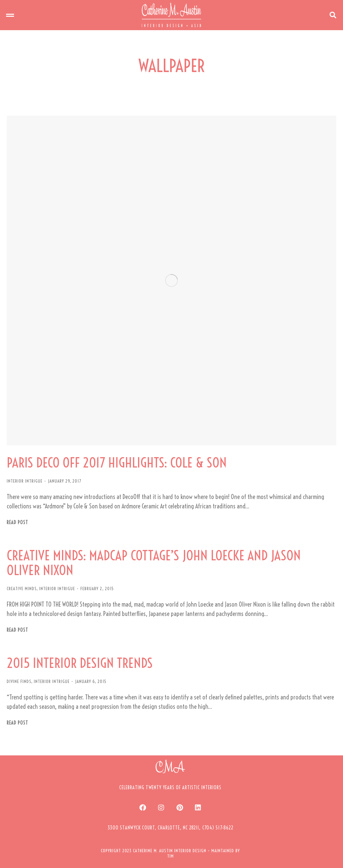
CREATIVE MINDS (22, 588)
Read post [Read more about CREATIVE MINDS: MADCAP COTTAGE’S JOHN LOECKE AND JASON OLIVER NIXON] (17, 630)
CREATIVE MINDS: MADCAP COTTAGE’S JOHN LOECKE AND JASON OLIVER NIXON (154, 563)
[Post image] (171, 281)
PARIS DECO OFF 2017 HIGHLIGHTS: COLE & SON (117, 463)
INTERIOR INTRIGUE (25, 481)
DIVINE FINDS (19, 681)
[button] (10, 15)
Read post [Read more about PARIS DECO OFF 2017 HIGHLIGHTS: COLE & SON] (17, 523)
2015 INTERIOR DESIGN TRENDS (80, 663)
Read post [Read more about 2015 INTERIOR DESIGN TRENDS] (17, 723)
